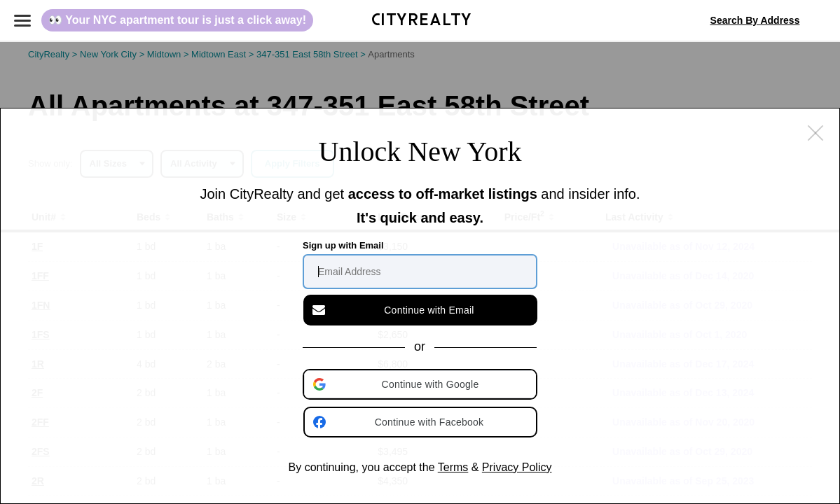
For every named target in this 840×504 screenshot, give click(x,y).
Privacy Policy (517, 467)
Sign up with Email (343, 245)
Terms (453, 467)
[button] (421, 384)
